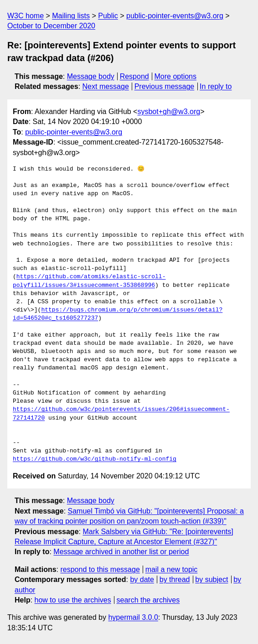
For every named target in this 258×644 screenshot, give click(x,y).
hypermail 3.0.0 (133, 617)
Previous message (165, 86)
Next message (106, 86)
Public (108, 16)
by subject (212, 579)
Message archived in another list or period (121, 552)
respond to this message (100, 569)
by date (142, 579)
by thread (175, 579)
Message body (91, 76)
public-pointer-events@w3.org (175, 16)
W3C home (26, 16)
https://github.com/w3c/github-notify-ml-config (95, 459)
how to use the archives (73, 600)
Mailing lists (71, 16)
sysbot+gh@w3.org (169, 112)
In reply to (216, 86)
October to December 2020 (51, 26)
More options (176, 76)
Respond (134, 76)
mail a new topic (172, 569)
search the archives (148, 600)
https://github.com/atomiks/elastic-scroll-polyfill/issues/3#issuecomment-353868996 (89, 281)
